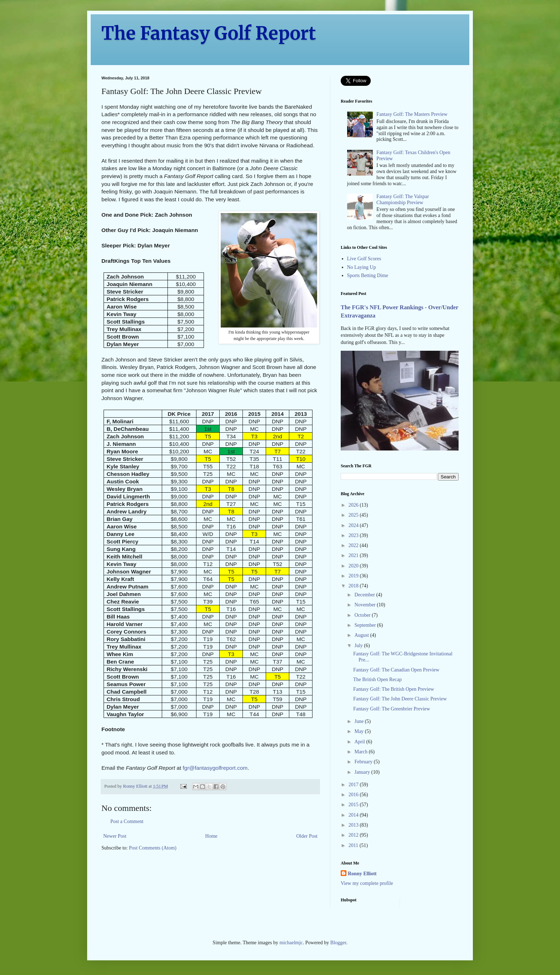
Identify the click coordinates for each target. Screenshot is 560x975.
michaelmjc (291, 943)
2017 (354, 785)
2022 (354, 545)
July (359, 646)
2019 (354, 576)
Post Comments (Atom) (153, 848)
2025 (354, 515)
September (366, 625)
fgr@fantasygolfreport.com (215, 768)
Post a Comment (127, 821)
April (360, 742)
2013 (354, 825)
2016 (354, 795)
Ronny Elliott (362, 874)
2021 (354, 555)
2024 (354, 525)
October (363, 615)
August (362, 635)
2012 (354, 835)
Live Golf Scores (364, 259)
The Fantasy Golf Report (209, 33)
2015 (354, 805)
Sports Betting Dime (368, 275)
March (361, 752)
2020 (354, 566)
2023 (354, 535)
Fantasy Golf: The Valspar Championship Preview (403, 200)
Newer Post (115, 836)
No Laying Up (362, 267)
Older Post (307, 836)
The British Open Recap (377, 679)
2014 (354, 815)
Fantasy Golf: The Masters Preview (412, 114)
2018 (354, 586)
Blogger (338, 943)
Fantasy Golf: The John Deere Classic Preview (400, 699)
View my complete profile (367, 883)
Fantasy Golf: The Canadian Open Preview (396, 670)
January (363, 772)
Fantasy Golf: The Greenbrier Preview (392, 709)
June (359, 721)
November (366, 605)
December (365, 595)
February (364, 762)
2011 (354, 845)
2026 (354, 505)
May (359, 731)
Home (211, 836)
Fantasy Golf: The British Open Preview (394, 689)
